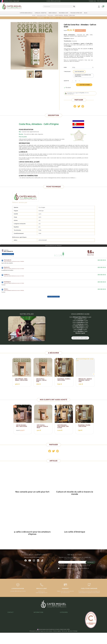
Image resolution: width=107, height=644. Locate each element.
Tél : (102, 1)
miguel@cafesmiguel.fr (14, 623)
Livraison (36, 619)
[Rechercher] (59, 6)
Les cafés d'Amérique (75, 532)
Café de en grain (80, 321)
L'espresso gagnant (39, 629)
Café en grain (80, 326)
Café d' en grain (80, 317)
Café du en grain (80, 319)
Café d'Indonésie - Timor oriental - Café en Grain (63, 426)
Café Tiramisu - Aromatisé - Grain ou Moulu (42, 426)
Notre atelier (37, 621)
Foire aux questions (39, 623)
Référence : (15, 203)
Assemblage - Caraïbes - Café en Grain (64, 379)
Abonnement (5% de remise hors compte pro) (83, 76)
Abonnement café (38, 627)
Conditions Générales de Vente (41, 615)
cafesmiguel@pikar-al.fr (42, 593)
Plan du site (64, 642)
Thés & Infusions (64, 626)
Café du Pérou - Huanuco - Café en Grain (41, 380)
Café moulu (63, 637)
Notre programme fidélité (40, 634)
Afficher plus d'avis (53, 297)
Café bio (62, 633)
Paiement (36, 617)
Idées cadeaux (64, 630)
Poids (65, 67)
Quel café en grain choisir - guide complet (70, 615)
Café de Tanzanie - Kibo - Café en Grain (22, 426)
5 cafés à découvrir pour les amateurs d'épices (32, 533)
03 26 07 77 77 (12, 621)
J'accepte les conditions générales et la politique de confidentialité (76, 569)
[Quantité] (76, 81)
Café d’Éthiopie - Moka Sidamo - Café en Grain (21, 379)
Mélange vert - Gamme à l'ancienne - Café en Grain (85, 380)
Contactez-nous (92, 1)
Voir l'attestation (8, 254)
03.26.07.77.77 (41, 591)
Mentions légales (57, 642)
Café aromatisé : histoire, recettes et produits (71, 620)
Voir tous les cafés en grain (80, 338)
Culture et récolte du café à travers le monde (75, 493)
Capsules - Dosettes (65, 628)
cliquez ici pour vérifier (65, 641)
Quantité (66, 81)
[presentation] (71, 574)
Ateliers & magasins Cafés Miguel (42, 632)
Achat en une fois (79, 72)
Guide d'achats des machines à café (43, 625)
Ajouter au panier (85, 85)
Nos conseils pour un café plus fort (32, 492)
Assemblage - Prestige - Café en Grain (84, 426)
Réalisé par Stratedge (73, 642)
